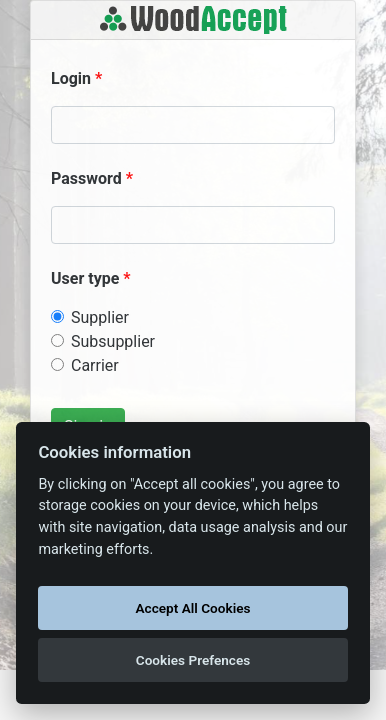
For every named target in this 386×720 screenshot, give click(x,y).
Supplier (100, 317)
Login (71, 78)
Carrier (95, 365)
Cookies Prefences (193, 660)
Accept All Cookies (193, 608)
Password (86, 178)
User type (85, 278)
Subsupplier (113, 341)
